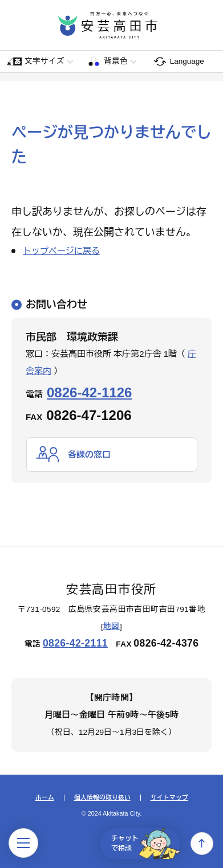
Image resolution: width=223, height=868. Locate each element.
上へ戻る (202, 844)
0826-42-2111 (75, 643)
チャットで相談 (146, 844)
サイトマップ (169, 798)
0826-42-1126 (89, 392)
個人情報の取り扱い (102, 798)
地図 (112, 626)
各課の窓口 (89, 454)
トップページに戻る (61, 251)
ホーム (45, 798)
